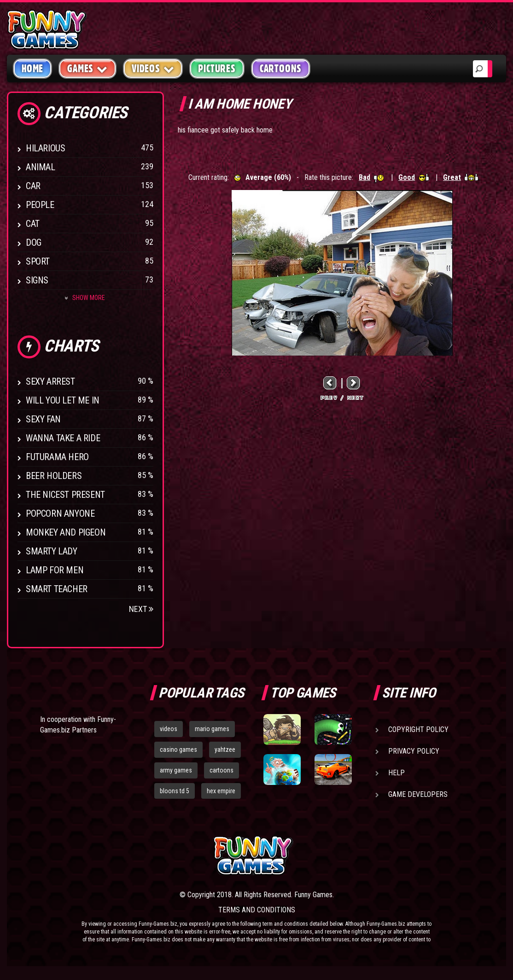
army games (176, 770)
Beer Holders (54, 476)
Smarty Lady (52, 551)
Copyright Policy (418, 729)
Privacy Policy (414, 751)
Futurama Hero (57, 457)
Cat (33, 224)
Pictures (217, 69)
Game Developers (418, 794)
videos (169, 729)
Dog (34, 242)
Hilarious (45, 148)
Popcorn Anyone (60, 513)
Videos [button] (153, 68)
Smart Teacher (57, 589)
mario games (212, 729)
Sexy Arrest (50, 381)
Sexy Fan (43, 419)
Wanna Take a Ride (63, 438)
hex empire (221, 791)
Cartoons (281, 69)
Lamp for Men (55, 570)
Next (141, 609)
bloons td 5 (175, 791)
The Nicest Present (65, 495)
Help (396, 773)
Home (32, 69)
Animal (41, 167)
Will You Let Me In (63, 400)
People (40, 205)
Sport (38, 261)
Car (33, 186)
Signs (37, 280)
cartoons (222, 770)
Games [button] (87, 68)
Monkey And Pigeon (66, 532)
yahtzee (225, 749)
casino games (178, 749)
